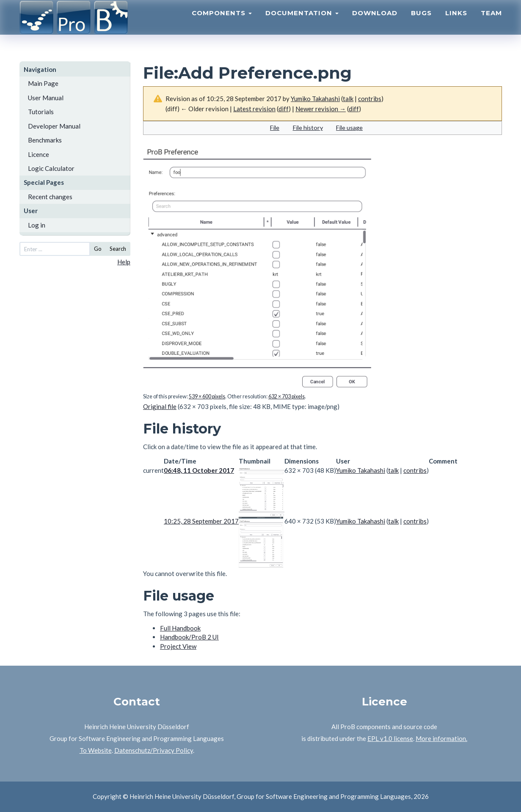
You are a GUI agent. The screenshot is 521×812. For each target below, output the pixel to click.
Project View (178, 646)
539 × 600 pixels (207, 396)
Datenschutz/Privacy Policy (154, 750)
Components (222, 23)
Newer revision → (321, 109)
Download (375, 23)
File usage (349, 128)
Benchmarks (45, 140)
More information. (441, 738)
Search (118, 249)
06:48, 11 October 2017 (199, 470)
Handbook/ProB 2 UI (189, 637)
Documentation (302, 23)
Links (456, 23)
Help (124, 262)
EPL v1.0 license (390, 738)
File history (308, 128)
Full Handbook (180, 628)
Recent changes (50, 197)
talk (348, 99)
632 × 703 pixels (287, 396)
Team (491, 23)
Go (98, 249)
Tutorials (41, 112)
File (275, 128)
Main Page (43, 83)
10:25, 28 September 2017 (201, 521)
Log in (37, 225)
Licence (39, 154)
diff (284, 109)
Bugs (421, 23)
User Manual (46, 98)
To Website (96, 750)
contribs (370, 99)
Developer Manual (54, 126)
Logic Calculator (51, 168)
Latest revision (254, 109)
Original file (160, 406)
